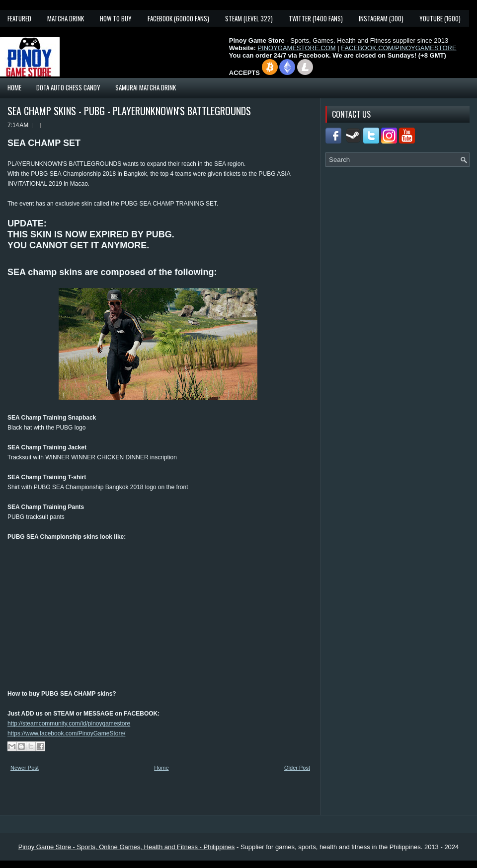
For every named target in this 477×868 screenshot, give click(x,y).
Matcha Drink (66, 18)
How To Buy (116, 18)
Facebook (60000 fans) (178, 18)
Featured (19, 18)
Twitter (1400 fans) (316, 18)
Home (14, 87)
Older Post (297, 768)
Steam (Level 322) (249, 18)
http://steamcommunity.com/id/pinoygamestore (69, 723)
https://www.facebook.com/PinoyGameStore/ (66, 733)
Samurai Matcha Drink (146, 87)
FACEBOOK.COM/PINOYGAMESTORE (398, 48)
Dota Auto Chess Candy (68, 87)
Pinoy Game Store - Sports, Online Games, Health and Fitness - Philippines (127, 847)
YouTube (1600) (440, 18)
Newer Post (25, 768)
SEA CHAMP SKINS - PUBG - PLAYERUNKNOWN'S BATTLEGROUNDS (129, 111)
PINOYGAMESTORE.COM (296, 48)
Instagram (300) (381, 18)
